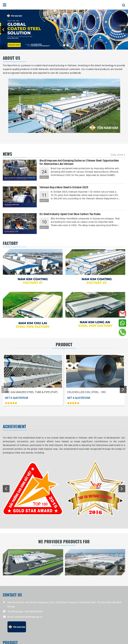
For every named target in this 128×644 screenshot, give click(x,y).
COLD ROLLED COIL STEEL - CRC (87, 392)
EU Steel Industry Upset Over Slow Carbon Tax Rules (70, 214)
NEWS (7, 154)
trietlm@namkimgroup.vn (29, 617)
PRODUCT (64, 344)
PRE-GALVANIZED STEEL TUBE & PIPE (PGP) (31, 392)
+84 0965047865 (34, 612)
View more (118, 155)
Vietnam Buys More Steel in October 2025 (64, 187)
